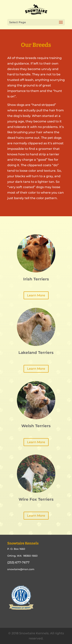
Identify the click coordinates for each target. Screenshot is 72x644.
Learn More (36, 295)
